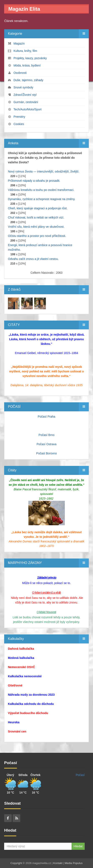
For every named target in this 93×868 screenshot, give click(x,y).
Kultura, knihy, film (25, 51)
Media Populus (74, 863)
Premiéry (19, 117)
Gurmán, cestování (26, 102)
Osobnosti (20, 73)
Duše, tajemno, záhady (28, 80)
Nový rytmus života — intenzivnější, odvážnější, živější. (44, 171)
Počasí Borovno (47, 453)
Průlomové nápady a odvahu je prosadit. (34, 181)
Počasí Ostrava (46, 444)
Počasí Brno (46, 435)
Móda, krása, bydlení (27, 65)
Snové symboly (23, 87)
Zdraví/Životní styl (25, 95)
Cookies (19, 124)
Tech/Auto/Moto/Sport (27, 109)
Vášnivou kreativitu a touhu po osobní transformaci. (41, 190)
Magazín (19, 43)
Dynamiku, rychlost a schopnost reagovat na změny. (42, 199)
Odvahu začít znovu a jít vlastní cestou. (33, 259)
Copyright (16, 863)
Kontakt (58, 863)
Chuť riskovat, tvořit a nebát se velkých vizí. (36, 217)
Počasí (80, 775)
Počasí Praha (46, 417)
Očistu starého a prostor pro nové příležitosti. (37, 236)
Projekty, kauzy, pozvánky (30, 58)
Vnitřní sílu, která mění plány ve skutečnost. (36, 227)
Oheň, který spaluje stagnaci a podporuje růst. (38, 208)
